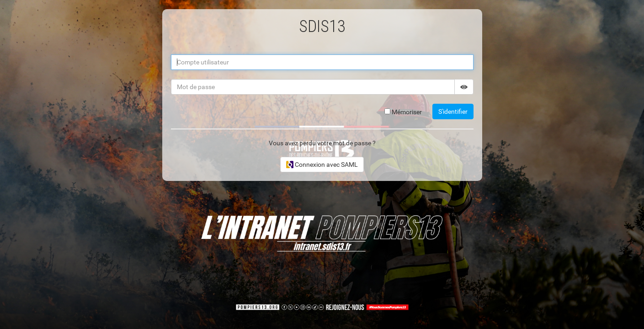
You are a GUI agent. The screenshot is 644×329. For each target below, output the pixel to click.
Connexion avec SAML (322, 164)
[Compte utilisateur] (322, 62)
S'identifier (453, 111)
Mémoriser (403, 112)
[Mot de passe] (313, 87)
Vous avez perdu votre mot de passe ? (322, 143)
